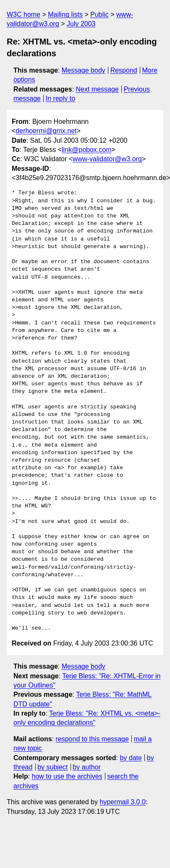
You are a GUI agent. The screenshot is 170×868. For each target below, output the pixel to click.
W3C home (24, 14)
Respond (124, 70)
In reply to (60, 98)
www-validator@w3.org (107, 159)
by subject (52, 767)
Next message (97, 89)
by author (87, 767)
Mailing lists (65, 14)
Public (99, 14)
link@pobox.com (87, 150)
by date (131, 758)
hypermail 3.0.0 (122, 802)
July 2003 (81, 24)
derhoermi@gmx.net (46, 131)
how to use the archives (67, 776)
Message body (84, 70)
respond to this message (92, 739)
